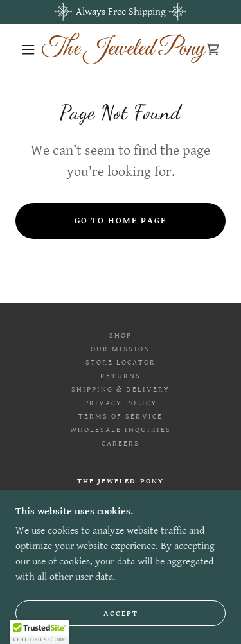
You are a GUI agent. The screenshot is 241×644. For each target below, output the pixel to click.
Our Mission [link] (120, 349)
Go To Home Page (121, 221)
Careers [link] (121, 443)
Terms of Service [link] (120, 416)
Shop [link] (121, 335)
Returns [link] (121, 376)
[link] (123, 49)
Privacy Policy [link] (120, 403)
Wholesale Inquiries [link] (121, 430)
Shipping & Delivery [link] (120, 389)
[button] (28, 49)
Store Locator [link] (121, 362)
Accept (121, 614)
